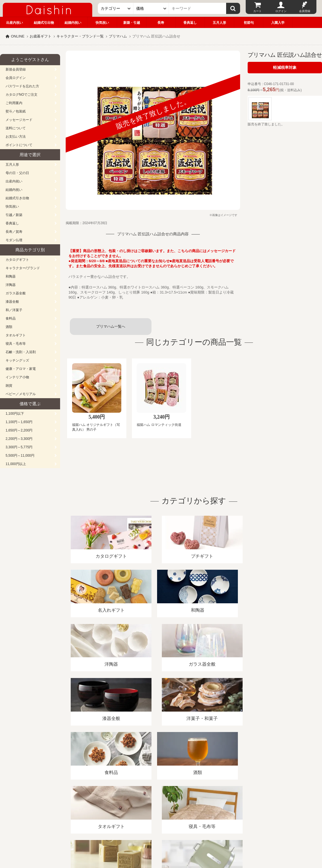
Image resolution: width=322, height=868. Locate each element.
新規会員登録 (16, 69)
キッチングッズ (17, 360)
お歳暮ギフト (41, 36)
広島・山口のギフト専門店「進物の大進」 (161, 834)
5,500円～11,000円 (20, 456)
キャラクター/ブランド (23, 268)
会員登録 (305, 11)
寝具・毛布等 (16, 344)
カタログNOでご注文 (22, 95)
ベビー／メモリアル (21, 394)
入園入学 (278, 23)
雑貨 (9, 386)
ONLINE (18, 36)
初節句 (249, 23)
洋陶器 (11, 285)
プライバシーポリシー (165, 804)
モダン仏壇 (14, 240)
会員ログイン (16, 78)
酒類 (9, 327)
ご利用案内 (14, 103)
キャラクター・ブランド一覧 (80, 36)
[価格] (151, 8)
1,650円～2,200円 (19, 430)
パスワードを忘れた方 (22, 86)
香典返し (190, 23)
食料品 (11, 318)
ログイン (281, 11)
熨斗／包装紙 (16, 111)
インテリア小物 (17, 377)
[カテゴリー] (116, 8)
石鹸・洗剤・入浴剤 (21, 352)
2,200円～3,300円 (19, 439)
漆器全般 (12, 302)
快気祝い (102, 23)
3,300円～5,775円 (19, 447)
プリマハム (118, 36)
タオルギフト (16, 335)
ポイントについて (19, 145)
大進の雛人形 (161, 841)
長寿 (161, 23)
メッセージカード (19, 120)
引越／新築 (14, 215)
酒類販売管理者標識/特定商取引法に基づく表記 (99, 804)
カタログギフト (17, 260)
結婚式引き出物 (17, 198)
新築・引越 (132, 23)
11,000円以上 (16, 464)
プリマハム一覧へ (111, 326)
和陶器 (11, 276)
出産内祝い (15, 23)
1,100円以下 (15, 414)
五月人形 (219, 23)
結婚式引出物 (44, 23)
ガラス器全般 (16, 293)
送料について (16, 128)
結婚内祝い (73, 23)
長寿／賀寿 (14, 232)
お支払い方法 (16, 137)
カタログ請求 (202, 804)
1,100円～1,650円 (19, 422)
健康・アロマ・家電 (21, 369)
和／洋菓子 (14, 310)
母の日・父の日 (17, 173)
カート (257, 11)
